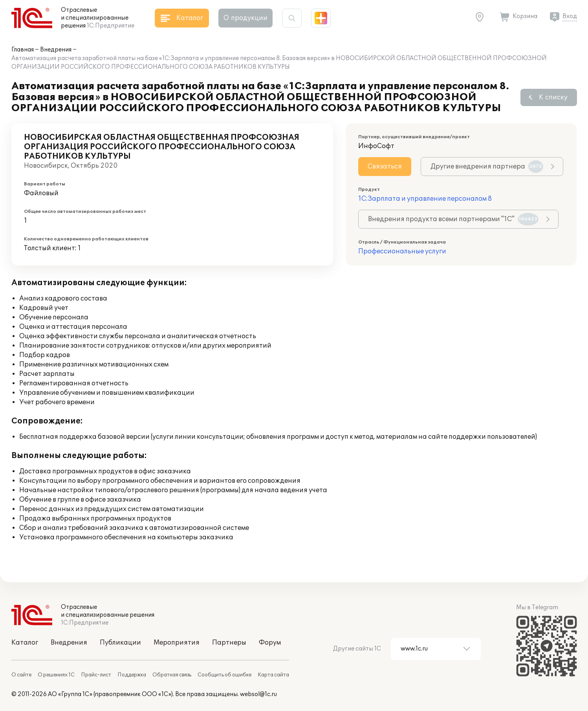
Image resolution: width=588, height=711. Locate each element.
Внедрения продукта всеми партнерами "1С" (453, 219)
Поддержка (132, 675)
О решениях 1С (56, 675)
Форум (270, 643)
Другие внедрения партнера (487, 167)
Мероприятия (177, 643)
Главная (23, 50)
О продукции (245, 18)
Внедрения (56, 50)
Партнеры (229, 643)
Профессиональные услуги (402, 251)
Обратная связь (172, 675)
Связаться (385, 167)
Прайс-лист (96, 675)
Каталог (25, 643)
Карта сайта (273, 675)
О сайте (21, 675)
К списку (553, 97)
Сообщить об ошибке (224, 675)
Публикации (120, 643)
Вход (570, 16)
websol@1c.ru (258, 694)
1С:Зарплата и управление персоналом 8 (425, 199)
